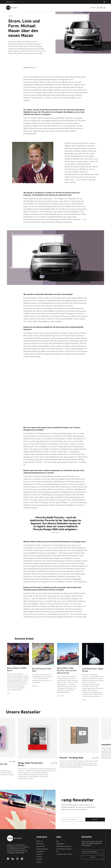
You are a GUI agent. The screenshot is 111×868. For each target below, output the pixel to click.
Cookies (39, 862)
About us (39, 841)
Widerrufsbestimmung (64, 849)
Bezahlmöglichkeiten (64, 846)
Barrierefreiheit (42, 849)
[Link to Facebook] (9, 859)
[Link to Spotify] (23, 859)
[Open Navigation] (104, 8)
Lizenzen (39, 854)
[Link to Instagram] (19, 859)
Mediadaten (40, 852)
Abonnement (61, 844)
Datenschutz (41, 846)
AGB (58, 841)
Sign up (95, 819)
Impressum (40, 844)
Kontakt (39, 857)
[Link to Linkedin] (14, 859)
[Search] (97, 8)
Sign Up (93, 857)
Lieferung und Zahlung (64, 854)
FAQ (58, 852)
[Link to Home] (11, 8)
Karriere (39, 859)
